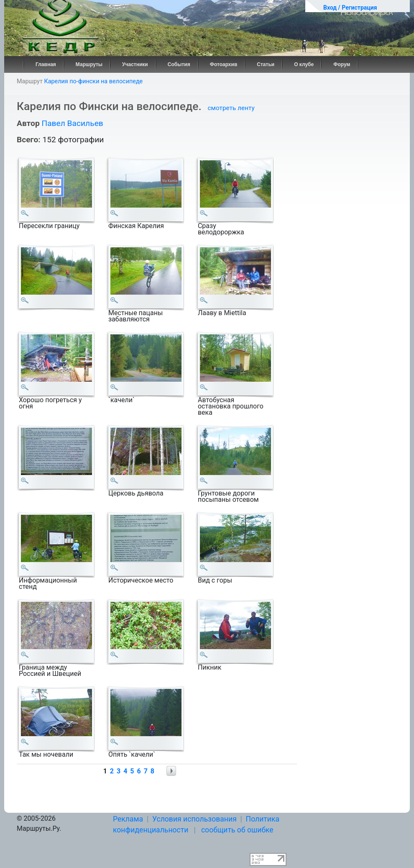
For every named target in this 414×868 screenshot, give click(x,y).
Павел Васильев (72, 123)
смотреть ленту (231, 108)
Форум (342, 64)
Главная (46, 64)
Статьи (266, 64)
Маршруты (89, 64)
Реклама (128, 819)
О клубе (304, 64)
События (179, 64)
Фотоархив (224, 64)
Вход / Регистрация (350, 8)
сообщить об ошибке (237, 830)
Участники (135, 64)
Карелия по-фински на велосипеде (93, 81)
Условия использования (194, 819)
